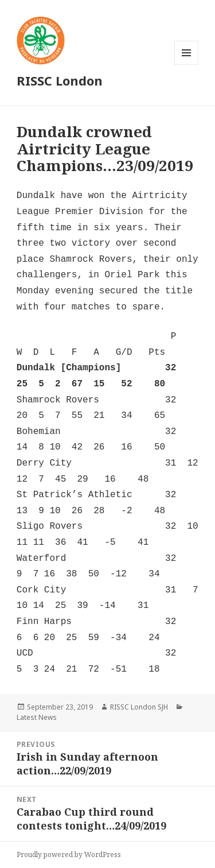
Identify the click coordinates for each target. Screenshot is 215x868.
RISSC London (60, 80)
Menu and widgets (187, 65)
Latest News (37, 717)
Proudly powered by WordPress (69, 855)
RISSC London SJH (139, 707)
